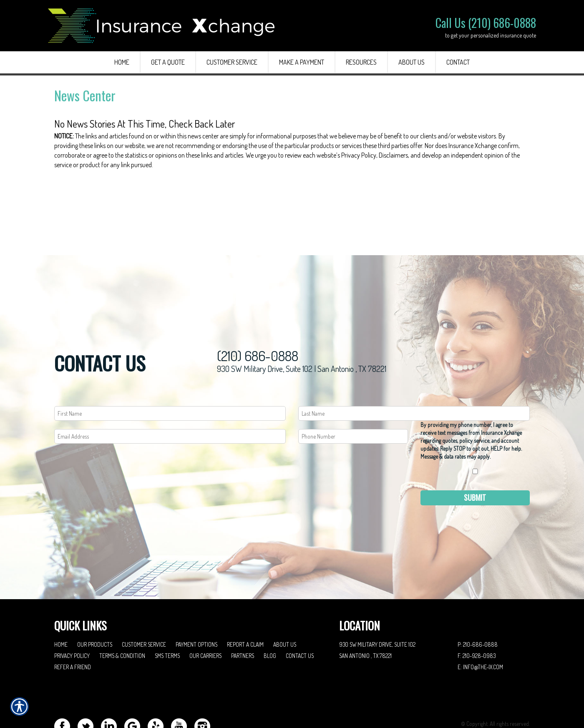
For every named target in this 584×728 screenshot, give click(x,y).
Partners (243, 622)
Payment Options (196, 611)
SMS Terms (167, 622)
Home (61, 611)
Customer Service (144, 611)
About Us (285, 611)
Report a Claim (245, 611)
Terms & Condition (122, 622)
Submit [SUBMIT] (475, 464)
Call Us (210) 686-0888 (486, 23)
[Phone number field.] (353, 403)
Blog (270, 622)
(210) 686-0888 (258, 322)
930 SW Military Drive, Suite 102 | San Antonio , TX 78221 (302, 335)
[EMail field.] (170, 403)
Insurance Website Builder (501, 701)
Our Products (95, 611)
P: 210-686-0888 (478, 611)
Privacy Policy (72, 622)
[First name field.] (170, 380)
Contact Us (300, 622)
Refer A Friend (73, 633)
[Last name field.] (414, 380)
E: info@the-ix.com (480, 633)
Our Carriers (205, 622)
